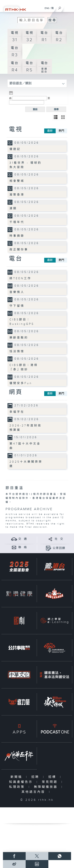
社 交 (59, 539)
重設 (35, 109)
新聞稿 (17, 777)
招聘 (36, 777)
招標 (53, 777)
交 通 (23, 539)
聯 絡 (23, 547)
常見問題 (51, 782)
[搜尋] (60, 7)
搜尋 (56, 109)
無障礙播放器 (47, 787)
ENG (47, 8)
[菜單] (68, 7)
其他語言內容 (34, 792)
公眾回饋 (59, 548)
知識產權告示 (22, 782)
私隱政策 (18, 787)
